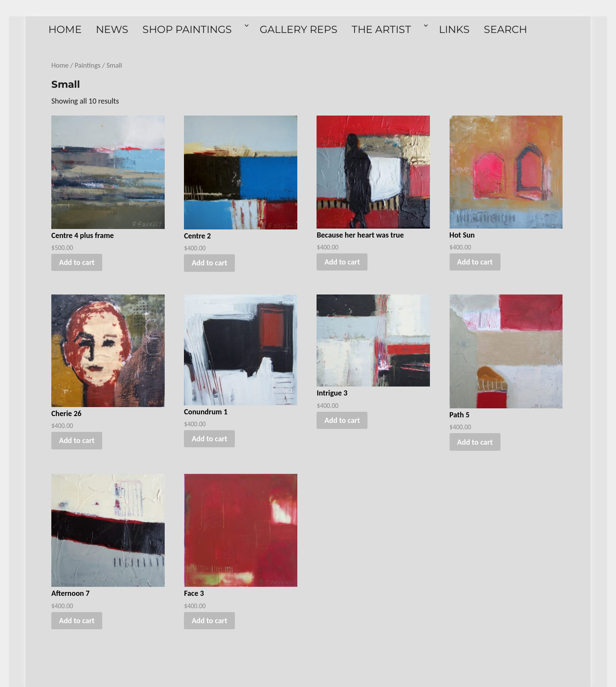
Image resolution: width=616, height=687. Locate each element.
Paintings (87, 65)
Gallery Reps (299, 29)
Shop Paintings (187, 29)
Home (65, 29)
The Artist (381, 29)
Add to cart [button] (77, 262)
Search (505, 29)
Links (454, 29)
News (112, 29)
